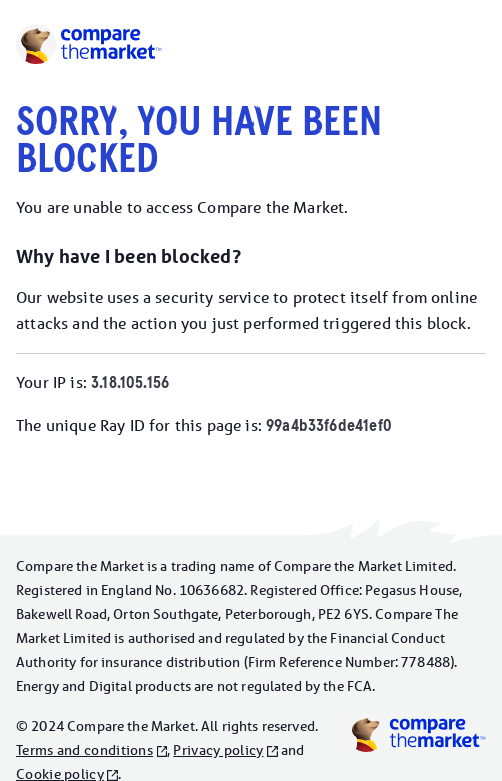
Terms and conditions (84, 750)
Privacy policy (218, 750)
